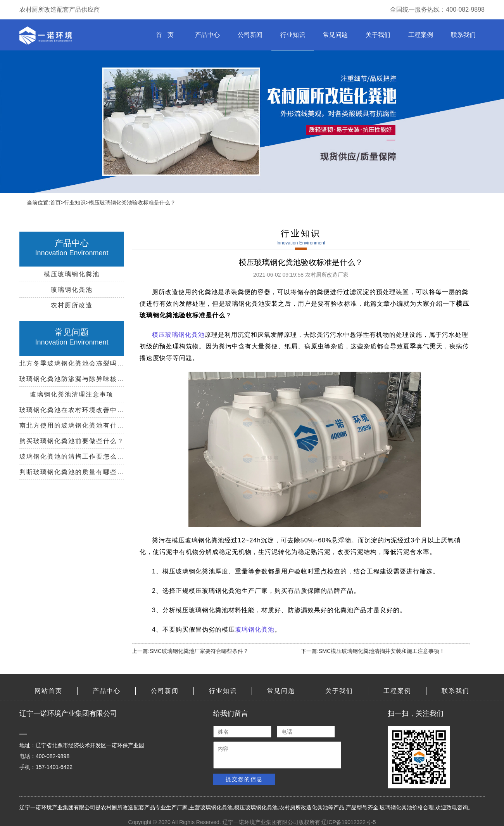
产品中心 (207, 35)
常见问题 (335, 35)
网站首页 (48, 691)
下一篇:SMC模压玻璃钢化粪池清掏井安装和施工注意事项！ (373, 651)
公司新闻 (250, 35)
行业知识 (293, 35)
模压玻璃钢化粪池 (178, 335)
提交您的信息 (244, 779)
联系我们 (463, 35)
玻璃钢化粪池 (255, 629)
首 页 (165, 35)
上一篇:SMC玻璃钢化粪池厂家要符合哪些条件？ (190, 651)
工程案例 (421, 35)
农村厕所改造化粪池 (304, 807)
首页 (55, 203)
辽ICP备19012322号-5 (349, 822)
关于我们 (378, 35)
